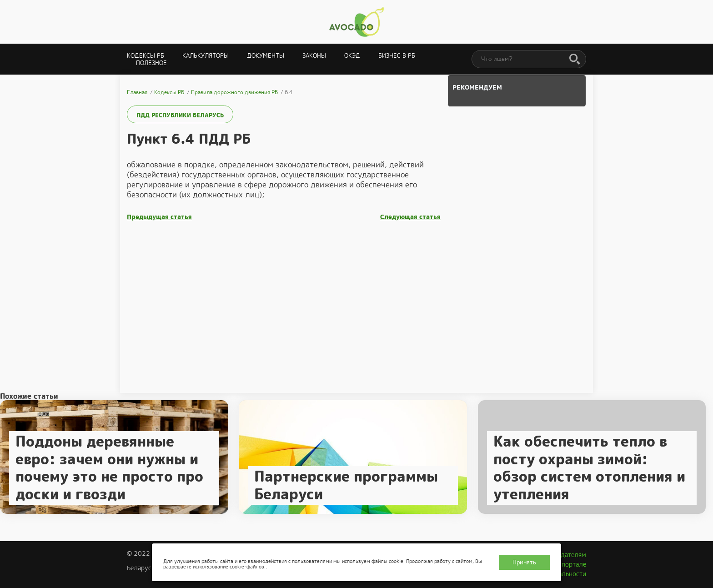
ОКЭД (352, 56)
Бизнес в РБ (397, 56)
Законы (314, 56)
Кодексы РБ (146, 56)
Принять (524, 562)
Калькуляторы (206, 56)
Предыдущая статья (159, 217)
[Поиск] (575, 60)
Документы (266, 56)
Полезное (151, 63)
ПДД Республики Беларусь (180, 115)
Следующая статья (410, 217)
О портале (571, 564)
